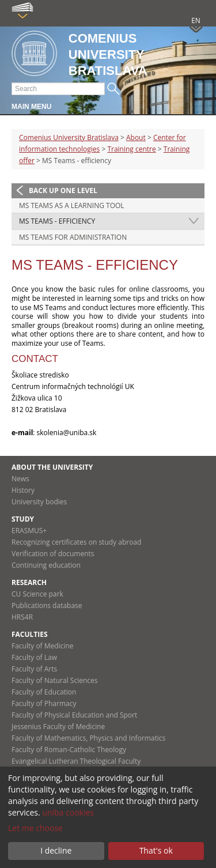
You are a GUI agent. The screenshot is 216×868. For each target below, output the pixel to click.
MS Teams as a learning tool (72, 205)
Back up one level (63, 190)
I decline (56, 850)
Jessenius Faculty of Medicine (58, 727)
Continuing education (46, 565)
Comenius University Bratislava (69, 137)
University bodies (39, 502)
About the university (52, 467)
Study (23, 519)
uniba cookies (68, 812)
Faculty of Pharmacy (44, 703)
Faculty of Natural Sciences (55, 680)
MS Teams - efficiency (57, 221)
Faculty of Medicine (43, 646)
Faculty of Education (44, 692)
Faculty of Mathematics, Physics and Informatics (88, 738)
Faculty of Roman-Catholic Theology (69, 750)
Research (29, 582)
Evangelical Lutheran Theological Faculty (76, 761)
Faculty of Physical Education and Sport (74, 715)
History (23, 490)
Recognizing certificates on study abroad (76, 542)
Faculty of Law (34, 657)
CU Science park (37, 594)
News (20, 479)
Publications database (47, 605)
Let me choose (35, 828)
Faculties (30, 634)
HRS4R (22, 617)
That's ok (156, 850)
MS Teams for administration (73, 237)
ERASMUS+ (29, 531)
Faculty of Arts (34, 669)
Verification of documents (53, 554)
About (136, 137)
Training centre (131, 149)
